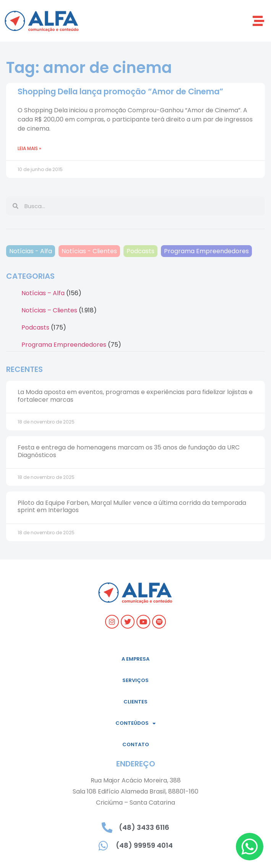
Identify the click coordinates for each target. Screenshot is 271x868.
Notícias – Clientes (49, 310)
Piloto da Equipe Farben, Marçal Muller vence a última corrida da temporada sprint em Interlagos (132, 506)
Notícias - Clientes (89, 251)
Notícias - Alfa (31, 251)
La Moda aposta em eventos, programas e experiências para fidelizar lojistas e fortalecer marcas (135, 396)
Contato (136, 744)
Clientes (135, 702)
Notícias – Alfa (43, 293)
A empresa (135, 659)
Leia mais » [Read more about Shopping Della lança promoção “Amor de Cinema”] (29, 148)
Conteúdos (135, 723)
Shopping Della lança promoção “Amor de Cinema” (120, 91)
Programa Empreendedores (206, 251)
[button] (259, 21)
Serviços (135, 680)
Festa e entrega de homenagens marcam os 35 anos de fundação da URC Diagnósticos (129, 451)
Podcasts (140, 251)
